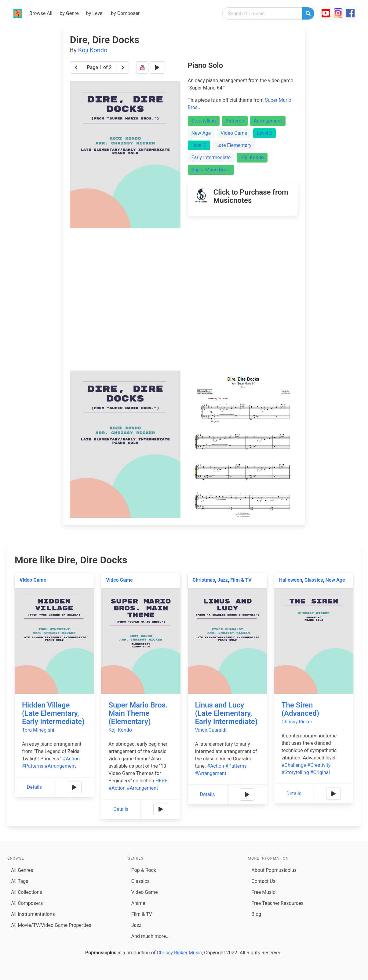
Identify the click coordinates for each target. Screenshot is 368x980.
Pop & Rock (144, 870)
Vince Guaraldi (211, 730)
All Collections (27, 892)
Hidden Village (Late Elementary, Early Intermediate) (53, 713)
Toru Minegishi (38, 730)
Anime (138, 903)
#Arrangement (60, 766)
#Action (71, 759)
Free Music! (264, 892)
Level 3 (199, 145)
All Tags (20, 881)
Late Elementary (234, 145)
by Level (95, 13)
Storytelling (204, 121)
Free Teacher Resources (277, 903)
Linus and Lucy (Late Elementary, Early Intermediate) (226, 713)
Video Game (234, 133)
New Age (201, 133)
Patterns (235, 121)
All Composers (27, 903)
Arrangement (268, 121)
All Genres (22, 870)
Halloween (291, 580)
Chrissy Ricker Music (179, 953)
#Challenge (294, 765)
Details (34, 787)
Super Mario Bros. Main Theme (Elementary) (138, 713)
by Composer (125, 13)
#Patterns (33, 766)
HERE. (162, 781)
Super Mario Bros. (211, 170)
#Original (320, 772)
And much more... (151, 936)
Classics (314, 580)
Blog (256, 914)
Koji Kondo (93, 50)
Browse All (41, 13)
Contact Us (263, 881)
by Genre (69, 13)
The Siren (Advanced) (300, 709)
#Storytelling (295, 772)
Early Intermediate (211, 157)
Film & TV (241, 580)
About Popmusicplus (274, 870)
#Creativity (319, 765)
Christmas (204, 580)
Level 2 (264, 133)
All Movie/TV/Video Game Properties (51, 925)
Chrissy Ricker (297, 722)
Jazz (223, 580)
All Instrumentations (33, 914)
